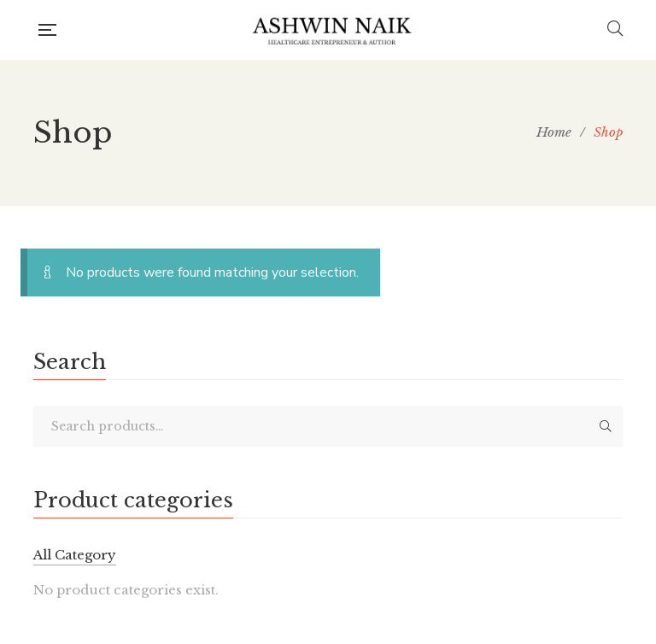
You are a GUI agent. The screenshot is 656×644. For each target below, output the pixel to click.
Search (606, 426)
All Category (75, 555)
